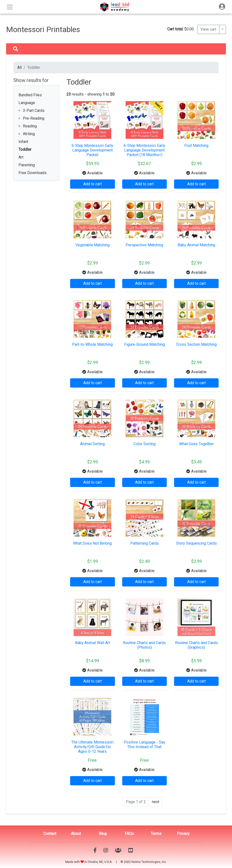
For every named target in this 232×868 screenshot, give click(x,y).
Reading (30, 126)
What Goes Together (196, 444)
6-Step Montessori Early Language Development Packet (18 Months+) (144, 150)
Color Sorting (144, 444)
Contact (50, 834)
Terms (156, 834)
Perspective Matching (144, 245)
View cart (208, 29)
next (156, 802)
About (76, 834)
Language (27, 103)
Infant (23, 142)
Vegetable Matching (93, 245)
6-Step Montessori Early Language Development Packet (92, 150)
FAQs (129, 834)
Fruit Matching (196, 146)
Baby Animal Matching (196, 245)
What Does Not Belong (92, 543)
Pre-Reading (34, 118)
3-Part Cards (34, 111)
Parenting (27, 165)
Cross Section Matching (196, 344)
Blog (103, 834)
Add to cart (93, 184)
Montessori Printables (43, 29)
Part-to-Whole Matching (92, 344)
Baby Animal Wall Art (93, 643)
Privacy (183, 834)
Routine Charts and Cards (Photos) (144, 645)
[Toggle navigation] (222, 7)
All (19, 67)
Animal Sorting (92, 444)
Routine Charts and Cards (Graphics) (196, 645)
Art (21, 157)
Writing (29, 134)
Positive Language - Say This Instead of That (144, 744)
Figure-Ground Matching (144, 344)
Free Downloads (32, 173)
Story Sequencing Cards (196, 543)
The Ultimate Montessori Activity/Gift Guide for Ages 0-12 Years (92, 747)
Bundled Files (30, 95)
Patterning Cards (144, 543)
